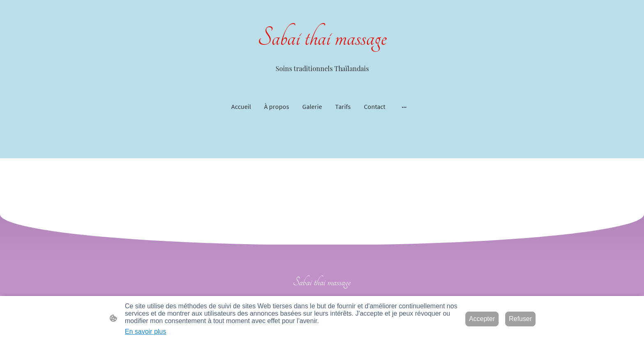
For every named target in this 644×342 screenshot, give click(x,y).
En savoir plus (146, 332)
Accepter (482, 319)
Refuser (520, 319)
